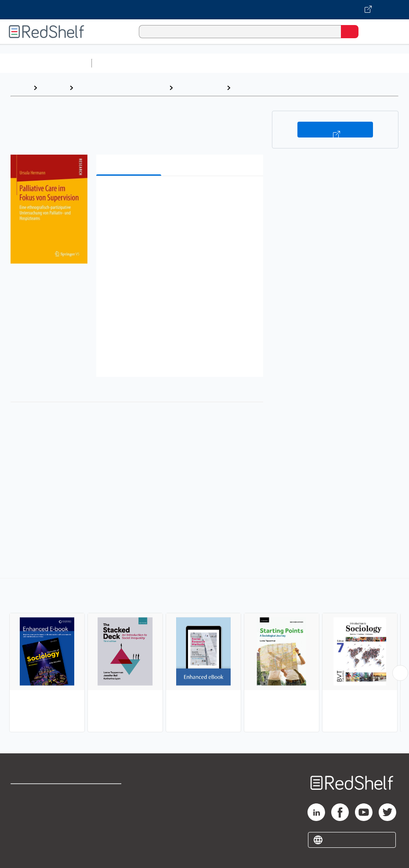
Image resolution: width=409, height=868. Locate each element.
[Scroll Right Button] (400, 673)
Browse (53, 88)
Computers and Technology (251, 63)
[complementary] (204, 656)
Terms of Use (105, 794)
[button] (179, 196)
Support (23, 814)
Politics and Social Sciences (121, 88)
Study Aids (119, 63)
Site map (24, 852)
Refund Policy (106, 814)
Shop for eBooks (36, 794)
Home (20, 88)
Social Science (200, 88)
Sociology (251, 88)
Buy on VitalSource (335, 130)
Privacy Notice (33, 833)
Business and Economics (341, 63)
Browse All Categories (46, 63)
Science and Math (172, 63)
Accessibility (104, 833)
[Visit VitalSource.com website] (204, 10)
